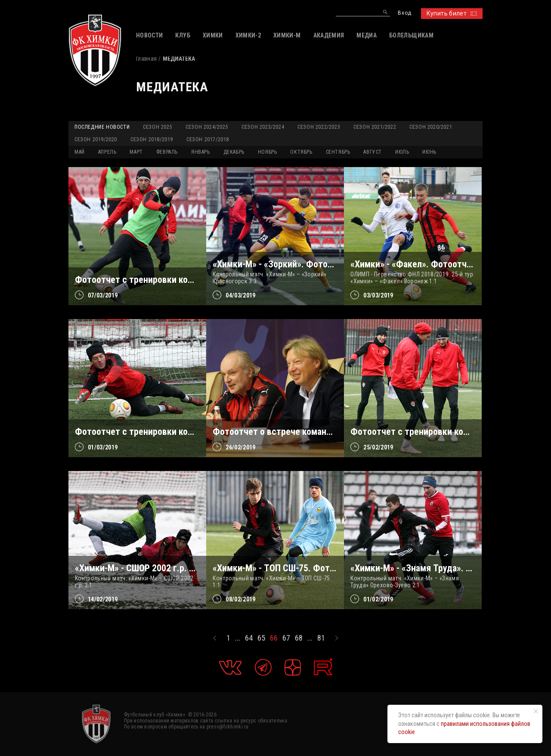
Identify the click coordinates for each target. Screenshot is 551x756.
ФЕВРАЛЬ (167, 152)
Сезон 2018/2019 (152, 139)
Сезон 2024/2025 (207, 127)
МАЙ (80, 152)
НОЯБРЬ (268, 152)
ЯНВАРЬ (201, 152)
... (238, 638)
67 (286, 638)
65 (261, 638)
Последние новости (102, 127)
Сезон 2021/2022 (375, 127)
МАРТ (136, 152)
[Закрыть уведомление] (536, 711)
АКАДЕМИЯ (329, 35)
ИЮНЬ (429, 152)
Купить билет (452, 13)
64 (249, 638)
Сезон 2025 (158, 127)
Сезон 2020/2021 (431, 127)
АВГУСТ (373, 152)
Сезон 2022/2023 (319, 127)
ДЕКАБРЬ (234, 152)
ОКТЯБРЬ (301, 152)
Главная (146, 59)
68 (299, 638)
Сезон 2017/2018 (208, 139)
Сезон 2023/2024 (263, 127)
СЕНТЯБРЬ (338, 152)
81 (321, 638)
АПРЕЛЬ (107, 152)
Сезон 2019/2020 (96, 139)
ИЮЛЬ (402, 152)
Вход (404, 13)
